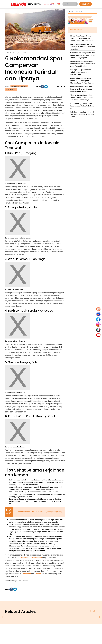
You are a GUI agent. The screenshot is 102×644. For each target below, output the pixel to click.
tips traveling (11, 90)
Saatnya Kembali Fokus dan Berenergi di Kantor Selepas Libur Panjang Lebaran (81, 89)
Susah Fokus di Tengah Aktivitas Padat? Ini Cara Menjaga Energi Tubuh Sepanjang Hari (83, 55)
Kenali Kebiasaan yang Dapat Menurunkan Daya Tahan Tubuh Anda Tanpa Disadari (83, 64)
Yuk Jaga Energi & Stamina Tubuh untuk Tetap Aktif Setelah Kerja (81, 72)
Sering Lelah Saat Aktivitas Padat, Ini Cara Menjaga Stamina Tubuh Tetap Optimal (82, 81)
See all (92, 611)
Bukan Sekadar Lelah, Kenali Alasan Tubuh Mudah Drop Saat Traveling (83, 47)
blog (75, 629)
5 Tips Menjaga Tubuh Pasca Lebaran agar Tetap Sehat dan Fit (82, 106)
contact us (66, 629)
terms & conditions (53, 629)
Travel (9, 53)
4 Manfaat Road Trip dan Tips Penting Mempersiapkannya (40, 512)
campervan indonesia (19, 86)
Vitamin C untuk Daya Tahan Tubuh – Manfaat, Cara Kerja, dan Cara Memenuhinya (82, 97)
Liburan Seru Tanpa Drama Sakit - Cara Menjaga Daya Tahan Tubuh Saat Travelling (81, 38)
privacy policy (39, 629)
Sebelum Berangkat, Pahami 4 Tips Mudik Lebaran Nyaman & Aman (82, 114)
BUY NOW (86, 4)
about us (28, 629)
